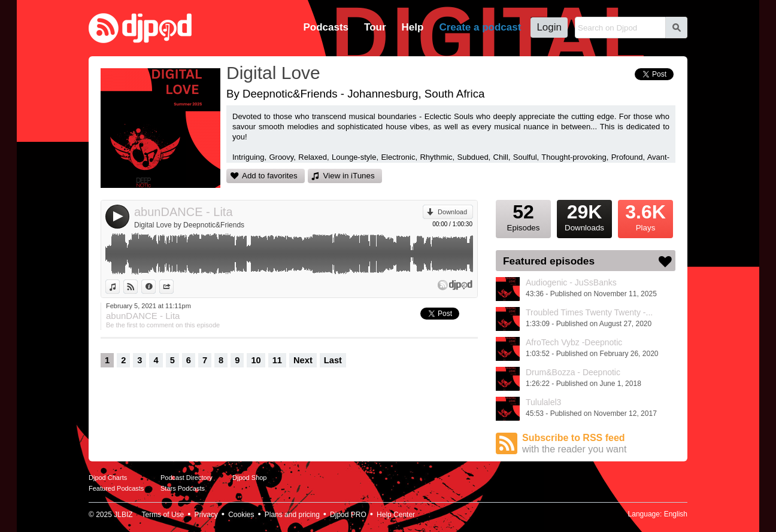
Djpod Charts (108, 478)
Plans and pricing (292, 515)
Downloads (584, 216)
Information (155, 287)
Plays (645, 216)
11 (277, 360)
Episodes (523, 216)
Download (452, 212)
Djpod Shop (250, 478)
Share (173, 287)
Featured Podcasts (116, 488)
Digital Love (273, 73)
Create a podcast (480, 27)
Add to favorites (270, 176)
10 (256, 360)
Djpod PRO (348, 515)
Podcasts (326, 27)
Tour (375, 27)
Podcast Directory (187, 478)
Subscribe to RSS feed (599, 444)
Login (549, 27)
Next (303, 360)
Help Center (396, 515)
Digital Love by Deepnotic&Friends (189, 225)
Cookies (241, 515)
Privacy (206, 515)
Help (413, 27)
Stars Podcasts (183, 488)
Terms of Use (163, 515)
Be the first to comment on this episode (163, 325)
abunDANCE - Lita (184, 212)
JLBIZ (123, 515)
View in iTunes (349, 176)
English (676, 514)
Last (333, 360)
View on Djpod (137, 287)
